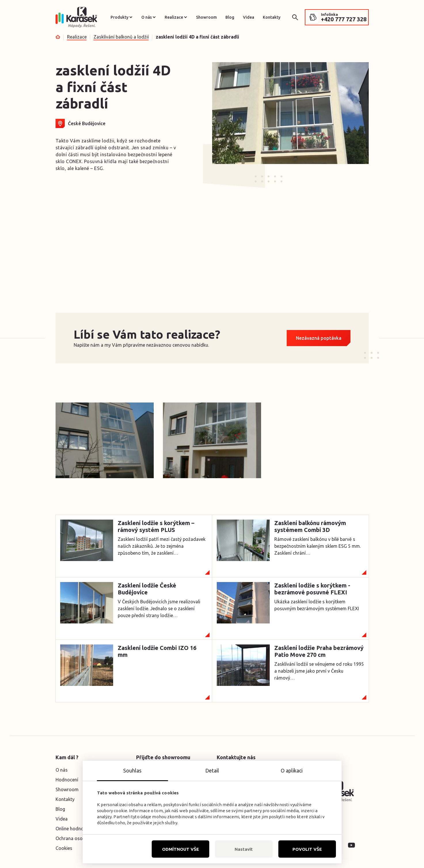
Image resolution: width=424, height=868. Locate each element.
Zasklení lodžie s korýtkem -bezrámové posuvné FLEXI (312, 589)
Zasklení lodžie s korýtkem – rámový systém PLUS (156, 526)
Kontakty (272, 17)
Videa (249, 17)
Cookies (64, 848)
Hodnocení (67, 780)
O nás (147, 17)
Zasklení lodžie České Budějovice (147, 589)
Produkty (119, 17)
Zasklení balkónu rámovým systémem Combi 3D (310, 526)
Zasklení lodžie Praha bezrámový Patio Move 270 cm (319, 651)
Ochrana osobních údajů (81, 838)
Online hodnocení (74, 829)
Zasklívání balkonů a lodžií (121, 37)
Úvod (58, 37)
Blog (230, 17)
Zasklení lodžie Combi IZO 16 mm (157, 651)
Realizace (174, 17)
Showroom (206, 17)
